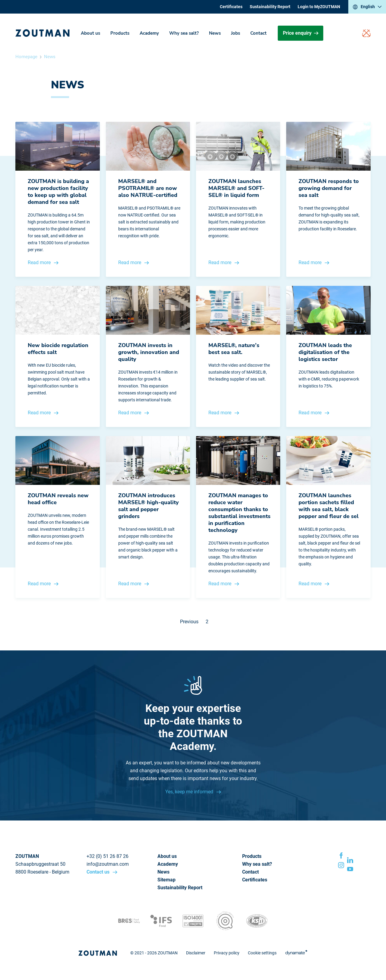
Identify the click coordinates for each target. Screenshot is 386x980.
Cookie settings (262, 953)
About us (90, 33)
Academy (149, 33)
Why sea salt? (184, 33)
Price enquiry (301, 33)
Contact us (99, 872)
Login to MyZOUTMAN (319, 7)
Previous (189, 622)
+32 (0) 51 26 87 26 (108, 856)
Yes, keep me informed (190, 792)
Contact (258, 33)
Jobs (236, 33)
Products (120, 33)
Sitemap (166, 880)
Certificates (231, 7)
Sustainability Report (270, 7)
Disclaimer (196, 953)
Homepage (26, 57)
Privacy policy (227, 953)
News (215, 33)
